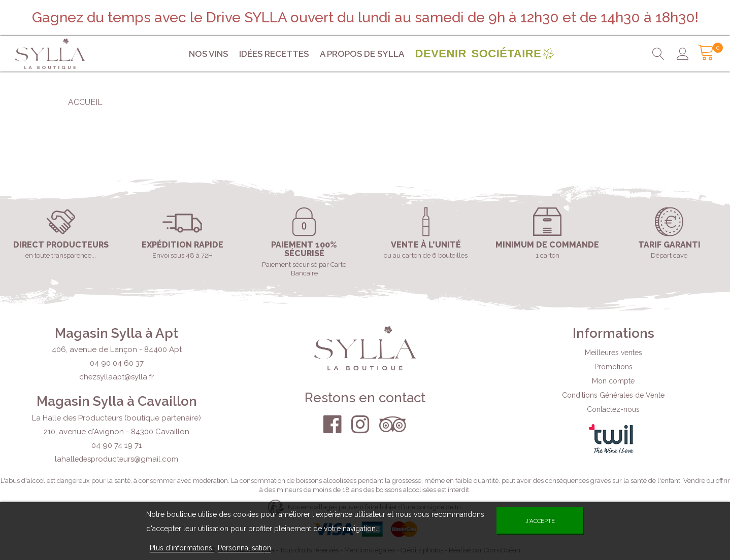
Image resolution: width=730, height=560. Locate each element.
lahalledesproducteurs (117, 459)
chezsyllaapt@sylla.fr (117, 377)
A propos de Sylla (362, 54)
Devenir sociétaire (478, 54)
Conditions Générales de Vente (613, 395)
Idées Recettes (274, 54)
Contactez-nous (613, 409)
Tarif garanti (669, 245)
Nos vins (208, 54)
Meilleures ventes (613, 353)
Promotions (613, 367)
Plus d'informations (182, 548)
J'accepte (540, 521)
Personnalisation (244, 548)
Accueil (85, 102)
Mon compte (613, 381)
